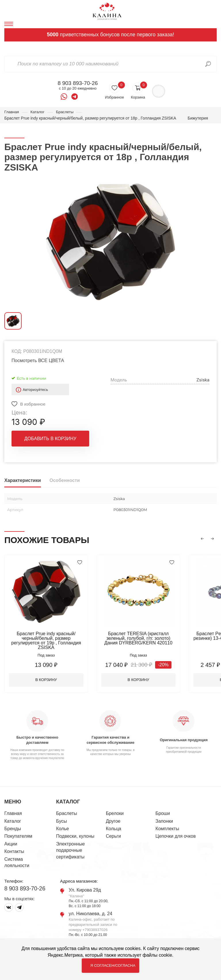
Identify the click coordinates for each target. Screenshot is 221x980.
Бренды (13, 825)
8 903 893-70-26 (78, 83)
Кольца (114, 825)
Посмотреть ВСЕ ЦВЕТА (38, 361)
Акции (11, 840)
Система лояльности (17, 859)
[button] (202, 539)
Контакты (14, 848)
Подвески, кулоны (75, 833)
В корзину (48, 676)
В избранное (33, 404)
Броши (163, 810)
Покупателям (18, 833)
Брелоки (115, 810)
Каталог (38, 112)
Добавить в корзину (51, 439)
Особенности (65, 481)
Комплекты (167, 825)
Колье (62, 825)
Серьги (113, 833)
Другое (113, 818)
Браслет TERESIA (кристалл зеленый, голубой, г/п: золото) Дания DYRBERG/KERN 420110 (142, 638)
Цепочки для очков (176, 833)
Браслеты (66, 112)
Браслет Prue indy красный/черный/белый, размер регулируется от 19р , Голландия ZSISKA (47, 638)
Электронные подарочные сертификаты (71, 847)
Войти (158, 91)
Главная (12, 112)
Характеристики (23, 481)
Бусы (61, 818)
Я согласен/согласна (113, 965)
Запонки (164, 818)
